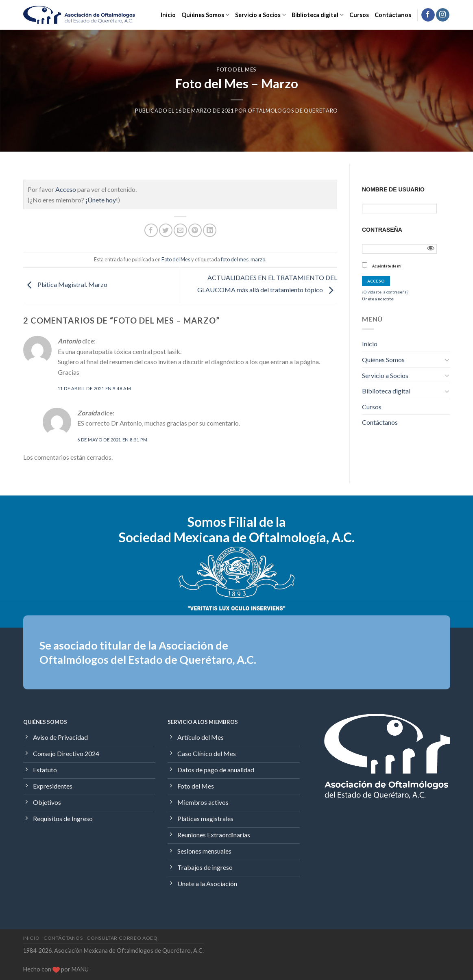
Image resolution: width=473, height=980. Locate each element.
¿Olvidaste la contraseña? (385, 292)
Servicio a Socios (260, 15)
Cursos (359, 15)
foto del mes (235, 259)
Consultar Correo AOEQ (122, 938)
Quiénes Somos (205, 15)
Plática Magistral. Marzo (65, 284)
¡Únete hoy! (102, 200)
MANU (80, 969)
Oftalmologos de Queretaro (293, 111)
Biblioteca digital (318, 15)
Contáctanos (393, 15)
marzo (258, 259)
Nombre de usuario (393, 189)
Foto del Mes (236, 70)
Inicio (168, 15)
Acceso (66, 189)
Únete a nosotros (378, 299)
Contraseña (382, 230)
